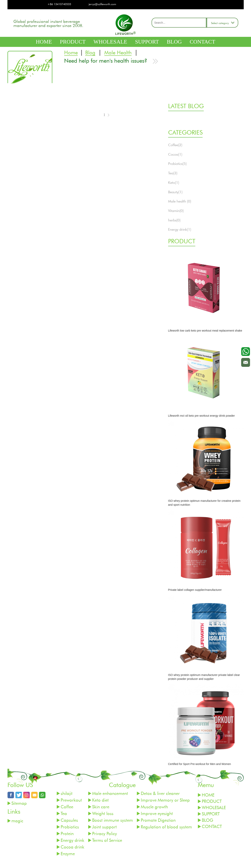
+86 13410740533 (59, 4)
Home (71, 53)
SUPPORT (147, 42)
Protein (67, 833)
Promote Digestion (158, 820)
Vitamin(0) (176, 211)
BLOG (174, 42)
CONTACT (202, 42)
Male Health (118, 53)
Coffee (67, 807)
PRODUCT (73, 42)
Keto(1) (174, 182)
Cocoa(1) (175, 154)
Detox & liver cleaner (160, 793)
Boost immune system (113, 820)
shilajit (67, 793)
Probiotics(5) (177, 164)
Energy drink (72, 840)
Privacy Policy (105, 833)
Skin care (101, 807)
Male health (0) (180, 201)
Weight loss (103, 813)
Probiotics (70, 827)
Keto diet (100, 800)
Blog (90, 53)
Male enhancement (110, 793)
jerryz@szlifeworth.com (102, 4)
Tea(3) (173, 173)
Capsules (69, 820)
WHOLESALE (110, 42)
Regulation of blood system (166, 827)
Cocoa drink (72, 847)
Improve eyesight (157, 813)
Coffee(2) (175, 145)
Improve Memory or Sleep (165, 800)
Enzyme (68, 854)
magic (17, 821)
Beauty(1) (175, 192)
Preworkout (71, 800)
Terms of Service (107, 840)
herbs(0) (174, 220)
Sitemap (19, 803)
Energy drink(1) (180, 229)
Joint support (104, 827)
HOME (44, 42)
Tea (64, 813)
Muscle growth (154, 807)
